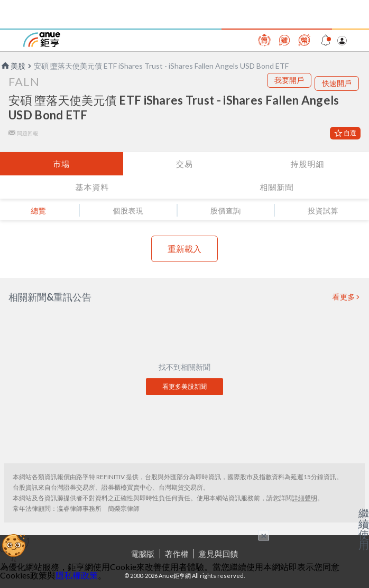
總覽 (38, 211)
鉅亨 (42, 40)
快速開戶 (337, 83)
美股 (13, 66)
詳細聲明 (305, 498)
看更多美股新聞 (185, 386)
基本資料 (93, 187)
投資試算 (323, 211)
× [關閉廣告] (264, 535)
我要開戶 (289, 80)
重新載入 (185, 249)
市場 (61, 164)
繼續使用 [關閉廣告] (364, 529)
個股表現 (128, 211)
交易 (185, 164)
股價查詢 (226, 211)
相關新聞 (277, 187)
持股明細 (308, 164)
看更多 (344, 297)
